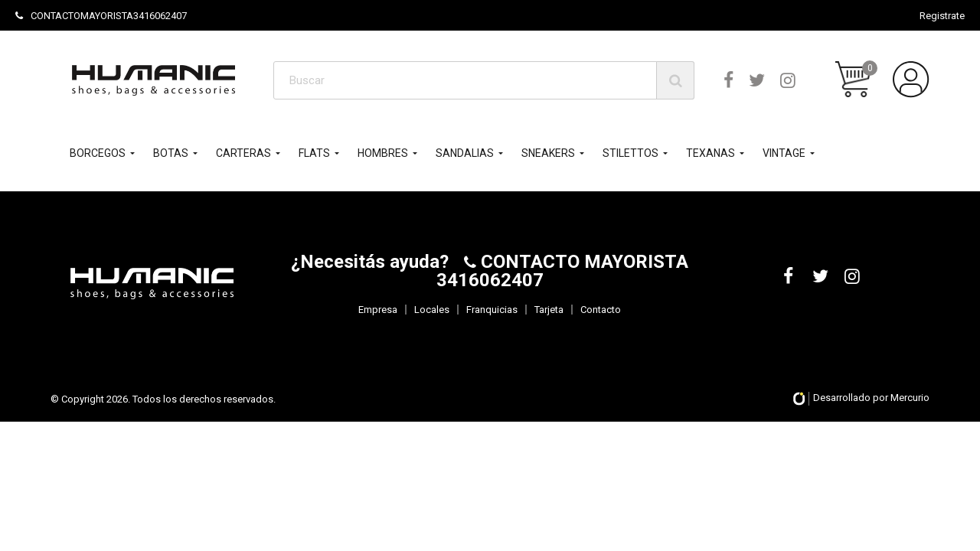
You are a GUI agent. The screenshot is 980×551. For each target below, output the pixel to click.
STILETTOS (630, 153)
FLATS (314, 153)
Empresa (378, 310)
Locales (432, 310)
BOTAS (171, 153)
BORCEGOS (98, 153)
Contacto (601, 310)
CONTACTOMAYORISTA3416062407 (101, 16)
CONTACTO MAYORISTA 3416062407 (563, 271)
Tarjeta (549, 310)
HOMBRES (383, 153)
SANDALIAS (465, 153)
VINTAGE (784, 153)
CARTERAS (243, 153)
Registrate (942, 16)
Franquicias (492, 310)
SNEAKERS (548, 153)
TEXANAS (710, 153)
